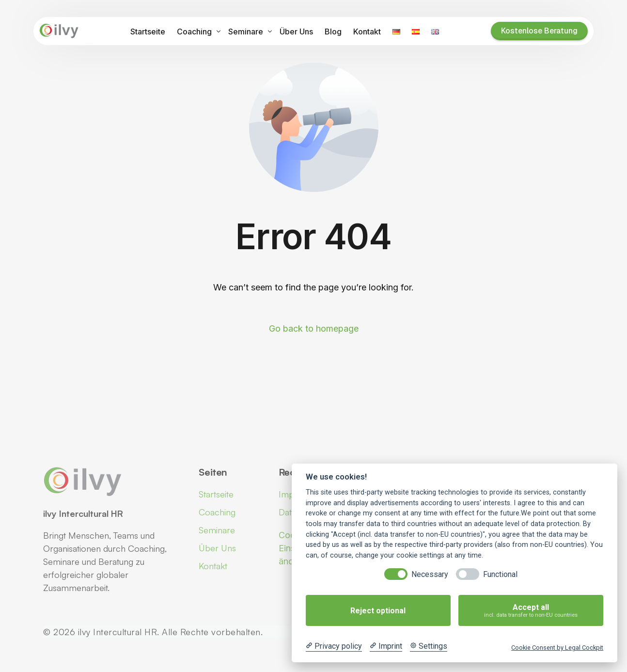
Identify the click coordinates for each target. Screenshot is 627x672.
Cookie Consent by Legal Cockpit (557, 648)
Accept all (531, 611)
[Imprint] (386, 646)
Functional (500, 574)
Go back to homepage (314, 328)
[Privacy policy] (334, 646)
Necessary (430, 574)
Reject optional (378, 611)
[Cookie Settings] (429, 646)
